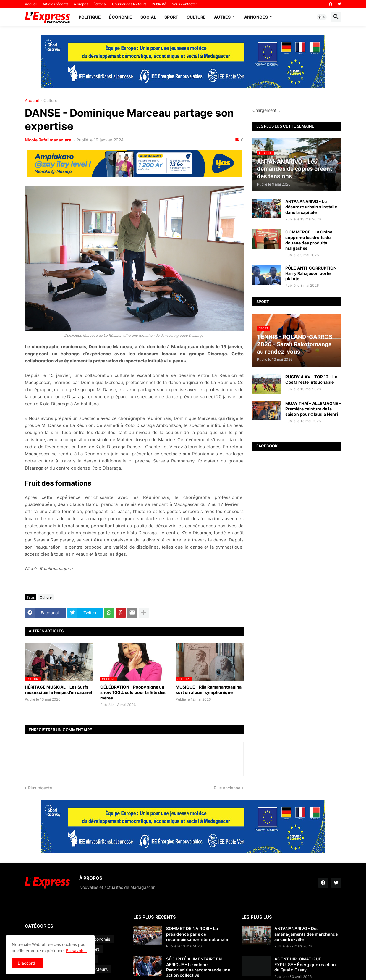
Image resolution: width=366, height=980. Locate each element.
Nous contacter (184, 4)
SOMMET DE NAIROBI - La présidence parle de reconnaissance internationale (197, 934)
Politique (90, 17)
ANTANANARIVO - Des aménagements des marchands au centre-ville (306, 934)
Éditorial (100, 4)
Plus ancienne (227, 788)
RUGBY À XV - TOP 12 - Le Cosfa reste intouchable (311, 379)
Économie (121, 17)
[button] (322, 17)
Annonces (256, 17)
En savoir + (77, 951)
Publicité (159, 4)
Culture (196, 17)
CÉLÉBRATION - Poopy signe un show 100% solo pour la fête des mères (133, 692)
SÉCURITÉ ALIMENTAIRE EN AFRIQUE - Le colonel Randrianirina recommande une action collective (198, 967)
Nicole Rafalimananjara (48, 140)
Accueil (31, 4)
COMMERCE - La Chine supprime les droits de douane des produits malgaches (309, 240)
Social (148, 17)
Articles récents (55, 4)
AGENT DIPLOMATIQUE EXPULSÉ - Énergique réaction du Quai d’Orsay (305, 964)
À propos (81, 4)
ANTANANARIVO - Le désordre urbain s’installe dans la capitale (311, 207)
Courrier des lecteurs (129, 4)
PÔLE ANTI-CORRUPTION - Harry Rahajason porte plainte (312, 273)
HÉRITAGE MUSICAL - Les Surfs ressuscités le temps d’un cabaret (59, 690)
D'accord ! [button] (28, 963)
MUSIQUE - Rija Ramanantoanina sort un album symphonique (209, 690)
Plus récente (40, 788)
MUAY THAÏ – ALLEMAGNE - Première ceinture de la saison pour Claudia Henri (313, 409)
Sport (171, 17)
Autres (222, 17)
